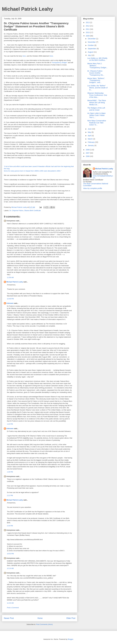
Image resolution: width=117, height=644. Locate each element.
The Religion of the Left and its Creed (96, 109)
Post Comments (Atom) (44, 624)
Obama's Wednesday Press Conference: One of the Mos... (97, 95)
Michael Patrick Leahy (27, 9)
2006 (88, 156)
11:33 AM (10, 603)
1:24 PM (10, 424)
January (91, 145)
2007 (88, 153)
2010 (88, 32)
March (90, 139)
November (92, 42)
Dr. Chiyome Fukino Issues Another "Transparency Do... (96, 73)
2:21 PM (10, 495)
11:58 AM (10, 277)
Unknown (10, 303)
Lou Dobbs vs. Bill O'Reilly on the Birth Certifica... (97, 59)
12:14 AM (10, 568)
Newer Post (9, 618)
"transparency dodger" (59, 63)
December (92, 39)
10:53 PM (10, 554)
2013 (88, 22)
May (90, 132)
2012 (88, 26)
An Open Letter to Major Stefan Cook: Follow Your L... (96, 115)
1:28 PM (10, 472)
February (91, 142)
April (90, 136)
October (91, 45)
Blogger (70, 639)
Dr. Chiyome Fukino (16, 211)
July (90, 55)
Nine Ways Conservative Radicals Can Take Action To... (97, 123)
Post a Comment (13, 608)
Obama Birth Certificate (32, 211)
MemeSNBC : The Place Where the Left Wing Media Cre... (97, 103)
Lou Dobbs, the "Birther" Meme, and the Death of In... (97, 88)
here (24, 56)
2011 (88, 29)
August (91, 52)
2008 (88, 150)
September (92, 49)
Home (40, 618)
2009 (88, 36)
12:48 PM (10, 299)
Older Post (71, 618)
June (90, 129)
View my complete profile (93, 188)
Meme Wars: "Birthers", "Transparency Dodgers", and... (96, 80)
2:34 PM (10, 526)
